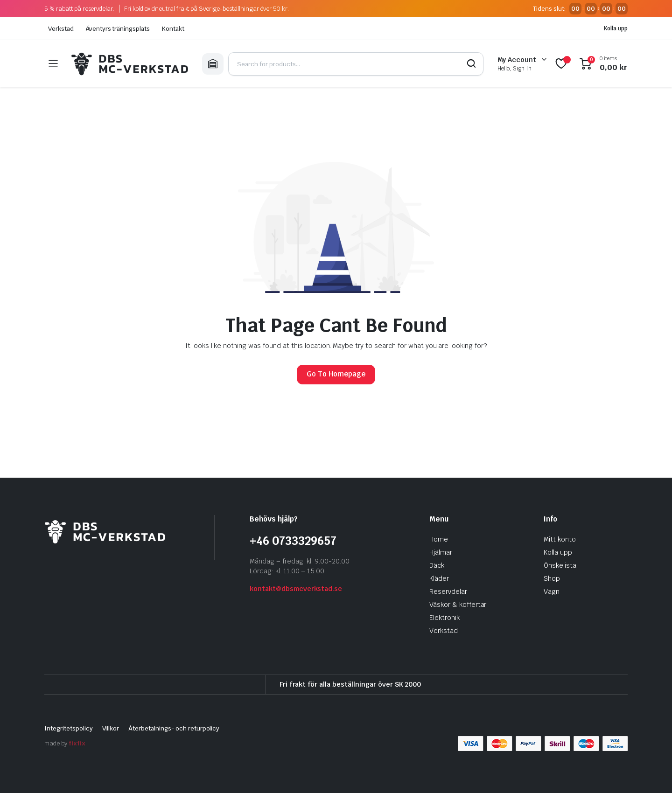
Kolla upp (616, 28)
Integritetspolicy (69, 728)
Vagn (552, 591)
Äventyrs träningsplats (118, 29)
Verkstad (61, 29)
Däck (437, 565)
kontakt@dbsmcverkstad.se (296, 589)
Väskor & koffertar (458, 605)
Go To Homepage (336, 374)
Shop (552, 578)
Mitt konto (560, 539)
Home (439, 539)
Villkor (111, 728)
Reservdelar (448, 591)
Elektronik (444, 618)
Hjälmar (441, 552)
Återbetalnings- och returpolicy (174, 728)
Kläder (439, 578)
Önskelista (560, 565)
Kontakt (173, 29)
